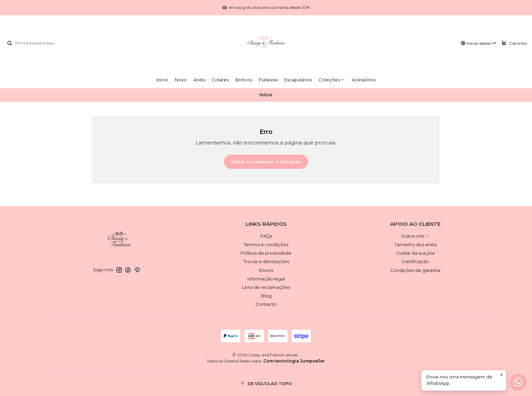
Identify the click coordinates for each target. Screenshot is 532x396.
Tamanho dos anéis (415, 244)
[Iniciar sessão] (479, 43)
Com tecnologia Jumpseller (294, 361)
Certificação (415, 261)
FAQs (266, 236)
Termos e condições (266, 244)
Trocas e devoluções (266, 261)
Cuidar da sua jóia (415, 253)
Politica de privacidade (266, 253)
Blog (266, 296)
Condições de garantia (415, 270)
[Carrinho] (514, 43)
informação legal (266, 279)
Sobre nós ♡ (415, 236)
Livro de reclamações (266, 287)
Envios (266, 270)
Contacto (266, 304)
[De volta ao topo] (266, 384)
